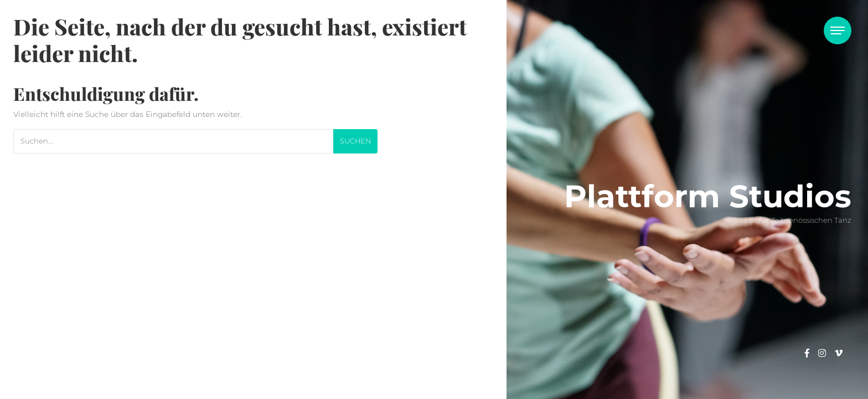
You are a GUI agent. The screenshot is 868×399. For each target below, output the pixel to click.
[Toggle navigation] (838, 30)
